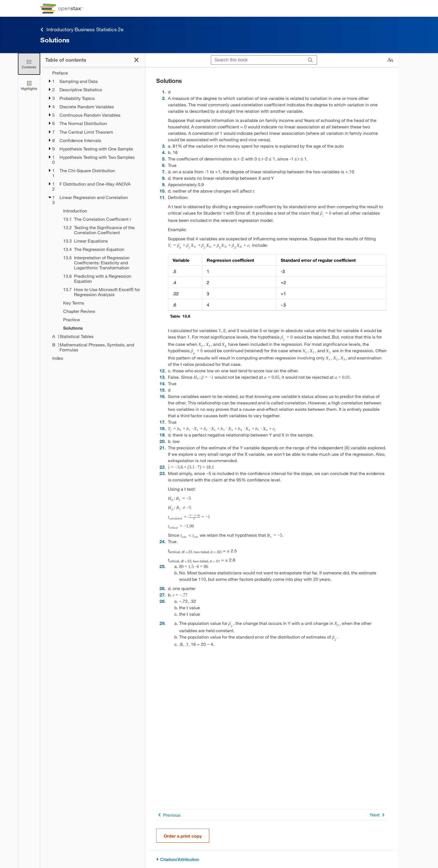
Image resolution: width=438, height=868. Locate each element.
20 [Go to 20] (162, 441)
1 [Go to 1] (163, 92)
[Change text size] (390, 60)
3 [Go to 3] (163, 146)
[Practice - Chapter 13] (100, 320)
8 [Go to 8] (163, 178)
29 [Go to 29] (162, 623)
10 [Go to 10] (162, 191)
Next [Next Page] (378, 815)
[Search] (310, 60)
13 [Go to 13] (162, 377)
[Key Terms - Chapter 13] (100, 303)
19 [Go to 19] (162, 435)
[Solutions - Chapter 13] (100, 328)
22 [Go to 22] (162, 467)
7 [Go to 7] (163, 172)
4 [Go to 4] (163, 152)
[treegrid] (93, 215)
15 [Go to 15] (162, 390)
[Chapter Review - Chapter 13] (100, 311)
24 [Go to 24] (162, 541)
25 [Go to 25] (162, 566)
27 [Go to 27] (162, 595)
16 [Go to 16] (162, 396)
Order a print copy (183, 836)
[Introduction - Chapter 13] (100, 211)
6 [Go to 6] (163, 165)
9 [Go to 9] (163, 184)
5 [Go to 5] (163, 159)
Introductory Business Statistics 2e (82, 29)
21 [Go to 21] (162, 448)
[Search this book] (258, 60)
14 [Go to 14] (162, 383)
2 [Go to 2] (163, 98)
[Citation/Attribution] (271, 859)
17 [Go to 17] (162, 422)
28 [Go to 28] (162, 601)
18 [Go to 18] (162, 428)
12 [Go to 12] (162, 371)
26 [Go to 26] (162, 588)
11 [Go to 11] (162, 197)
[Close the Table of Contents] (29, 64)
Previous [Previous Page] (168, 815)
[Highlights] (29, 85)
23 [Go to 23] (162, 473)
